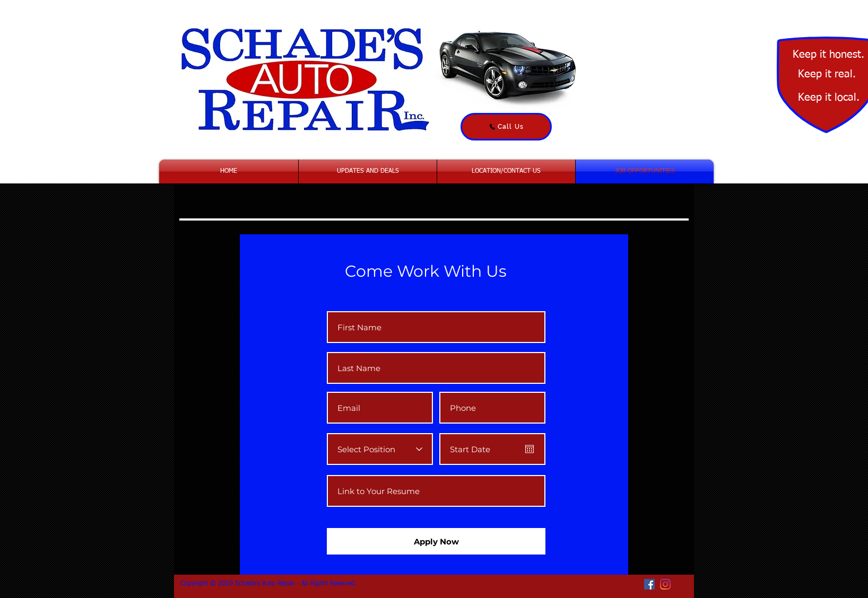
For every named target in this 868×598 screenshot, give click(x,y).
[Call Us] (506, 127)
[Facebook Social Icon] (649, 584)
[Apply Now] (436, 541)
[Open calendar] (530, 449)
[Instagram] (665, 584)
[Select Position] (380, 449)
